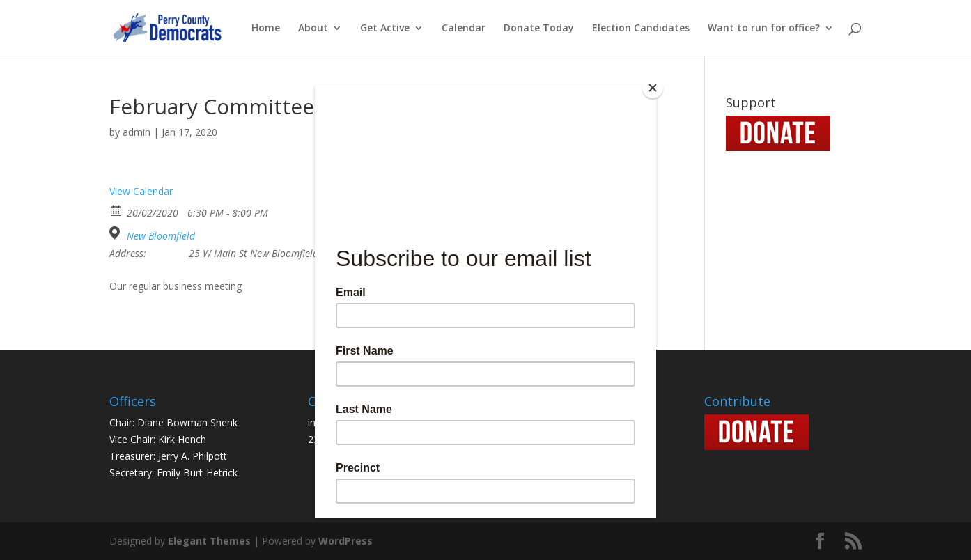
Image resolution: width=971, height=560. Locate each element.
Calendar (464, 29)
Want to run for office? (764, 29)
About (313, 29)
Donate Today (539, 29)
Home (266, 29)
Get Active (385, 29)
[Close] (653, 88)
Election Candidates (641, 29)
